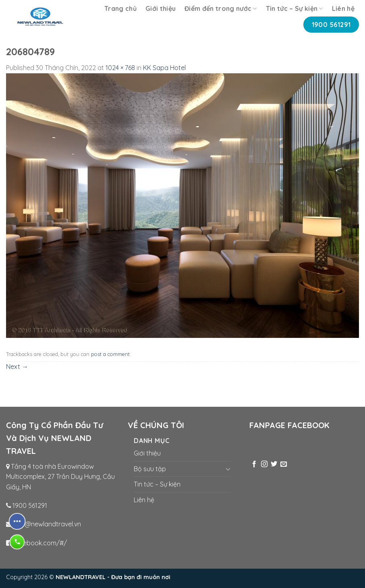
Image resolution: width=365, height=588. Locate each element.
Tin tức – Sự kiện (294, 8)
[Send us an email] (284, 464)
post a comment (110, 354)
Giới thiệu (161, 8)
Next (17, 366)
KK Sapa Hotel (164, 68)
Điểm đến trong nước (221, 8)
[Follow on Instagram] (264, 464)
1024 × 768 (120, 68)
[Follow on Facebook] (254, 464)
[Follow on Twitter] (274, 464)
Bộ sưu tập (150, 469)
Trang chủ (120, 8)
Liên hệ (343, 8)
